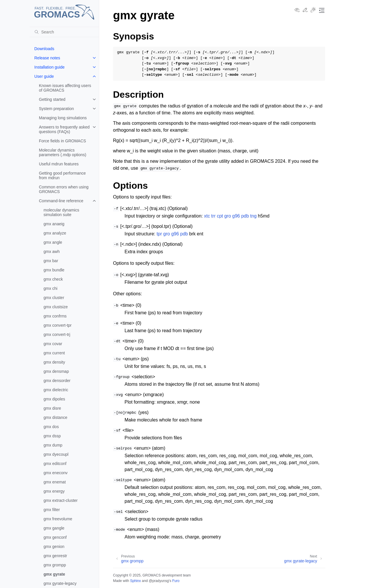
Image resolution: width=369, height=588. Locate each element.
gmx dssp (52, 436)
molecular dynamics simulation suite (61, 212)
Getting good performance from (62, 175)
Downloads (44, 49)
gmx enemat (55, 482)
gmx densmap (56, 371)
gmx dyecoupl (56, 454)
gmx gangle (54, 528)
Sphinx (135, 581)
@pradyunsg (159, 581)
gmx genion (54, 547)
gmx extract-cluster (61, 500)
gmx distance (55, 417)
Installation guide (49, 67)
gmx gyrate (54, 574)
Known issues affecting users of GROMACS (65, 88)
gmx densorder (57, 381)
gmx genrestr (55, 556)
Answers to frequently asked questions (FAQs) (64, 129)
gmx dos (51, 427)
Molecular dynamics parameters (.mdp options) (63, 152)
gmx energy (54, 491)
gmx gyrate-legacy (60, 583)
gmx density (54, 362)
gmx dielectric (56, 390)
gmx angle (53, 242)
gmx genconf (55, 537)
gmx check (53, 279)
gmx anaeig (54, 224)
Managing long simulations (63, 118)
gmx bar (51, 261)
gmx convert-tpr (58, 325)
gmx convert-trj (57, 334)
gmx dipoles (54, 399)
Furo (176, 581)
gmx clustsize (56, 307)
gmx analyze (55, 233)
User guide (44, 76)
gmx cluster (54, 298)
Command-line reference (61, 201)
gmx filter (52, 510)
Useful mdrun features (59, 164)
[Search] (64, 32)
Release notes (47, 58)
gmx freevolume (58, 519)
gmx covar (53, 344)
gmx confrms (55, 316)
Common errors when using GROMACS (64, 189)
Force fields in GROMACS (62, 141)
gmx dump (53, 445)
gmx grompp (55, 565)
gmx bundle (54, 270)
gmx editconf (55, 464)
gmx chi (50, 288)
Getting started (52, 99)
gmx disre (52, 408)
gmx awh (52, 252)
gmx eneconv (55, 473)
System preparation (56, 109)
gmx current (54, 353)
